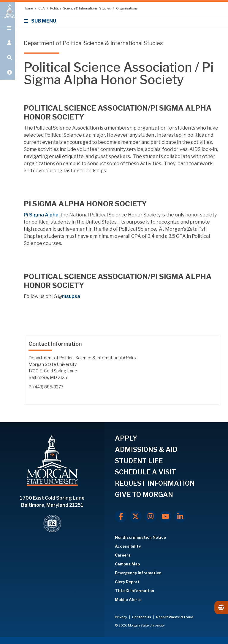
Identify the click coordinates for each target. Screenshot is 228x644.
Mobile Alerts (128, 600)
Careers (123, 555)
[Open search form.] (7, 63)
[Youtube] (165, 517)
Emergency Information (138, 573)
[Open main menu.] (7, 33)
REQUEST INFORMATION (155, 483)
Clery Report (127, 582)
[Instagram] (151, 517)
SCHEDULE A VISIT (145, 472)
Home (29, 8)
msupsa (71, 296)
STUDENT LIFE (139, 461)
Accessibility (128, 546)
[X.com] (136, 517)
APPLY (126, 438)
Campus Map (127, 564)
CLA (42, 8)
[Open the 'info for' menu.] (7, 48)
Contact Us (142, 617)
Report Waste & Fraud (175, 617)
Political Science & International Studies (81, 8)
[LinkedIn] (180, 517)
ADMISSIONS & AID (146, 449)
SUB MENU (41, 21)
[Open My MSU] (7, 78)
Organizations (127, 8)
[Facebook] (121, 517)
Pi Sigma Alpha (41, 215)
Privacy (121, 617)
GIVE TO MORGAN (144, 495)
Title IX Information (134, 591)
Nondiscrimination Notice (140, 537)
